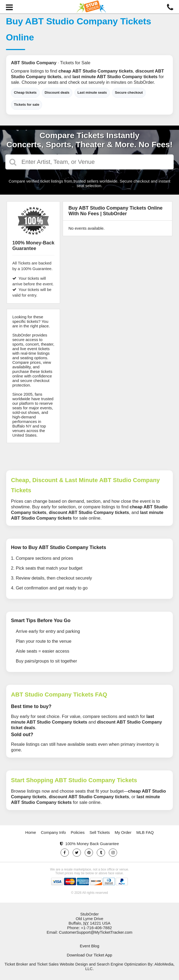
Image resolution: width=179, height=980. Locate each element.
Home (31, 832)
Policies (78, 832)
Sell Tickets (100, 832)
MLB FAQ (145, 832)
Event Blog (90, 946)
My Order (123, 832)
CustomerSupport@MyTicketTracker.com (96, 932)
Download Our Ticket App (89, 955)
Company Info (53, 832)
